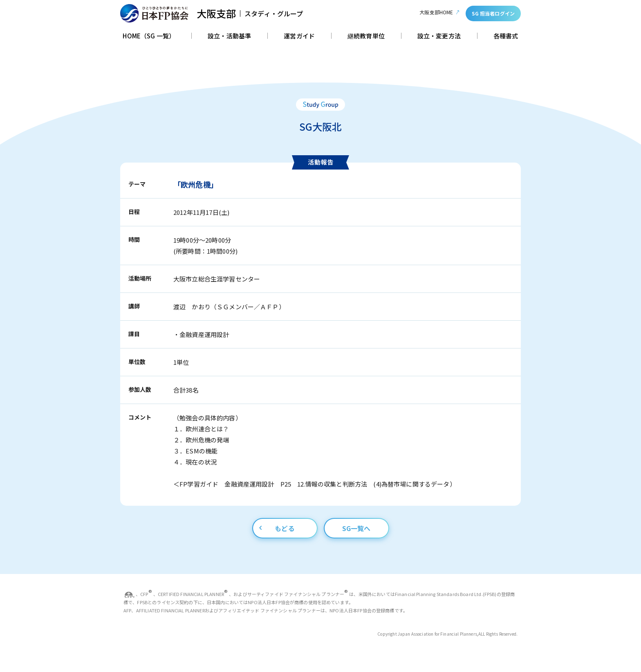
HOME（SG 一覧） (149, 36)
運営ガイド (299, 36)
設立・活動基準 (229, 36)
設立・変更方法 (439, 36)
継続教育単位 (366, 36)
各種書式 (506, 36)
